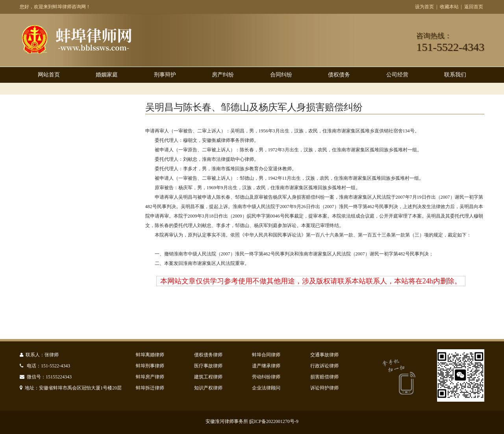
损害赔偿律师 (324, 377)
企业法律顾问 (266, 388)
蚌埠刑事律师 (150, 366)
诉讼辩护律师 (324, 388)
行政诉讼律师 (324, 366)
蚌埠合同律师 (266, 355)
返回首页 (474, 7)
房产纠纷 (223, 75)
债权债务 (339, 75)
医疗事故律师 (208, 366)
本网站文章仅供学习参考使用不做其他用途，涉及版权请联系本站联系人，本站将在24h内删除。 (311, 281)
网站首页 (49, 75)
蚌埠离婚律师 (150, 355)
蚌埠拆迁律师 (150, 388)
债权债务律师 (208, 355)
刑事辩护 (165, 75)
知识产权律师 (208, 388)
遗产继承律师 (266, 366)
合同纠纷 (281, 75)
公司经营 (397, 75)
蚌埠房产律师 (150, 377)
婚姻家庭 (107, 75)
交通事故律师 (324, 355)
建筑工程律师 (208, 377)
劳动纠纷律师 (266, 377)
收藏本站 (449, 7)
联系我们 (455, 75)
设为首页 (424, 7)
